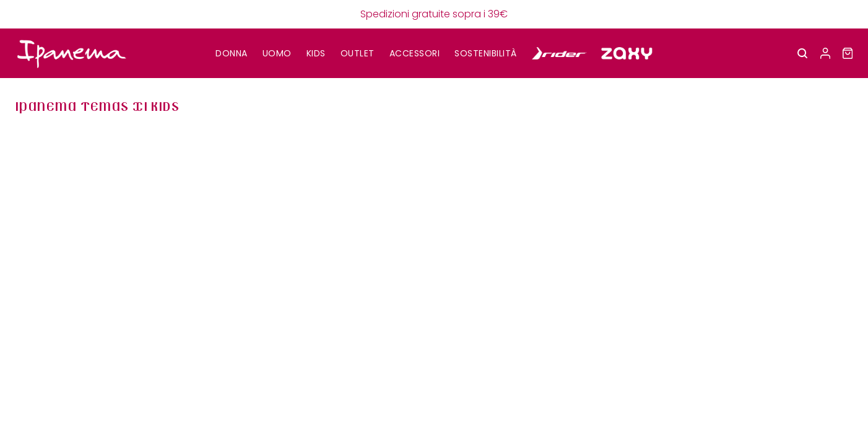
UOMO (277, 53)
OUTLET (358, 53)
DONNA (232, 53)
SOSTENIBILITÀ (486, 53)
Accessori (415, 53)
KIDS (316, 53)
